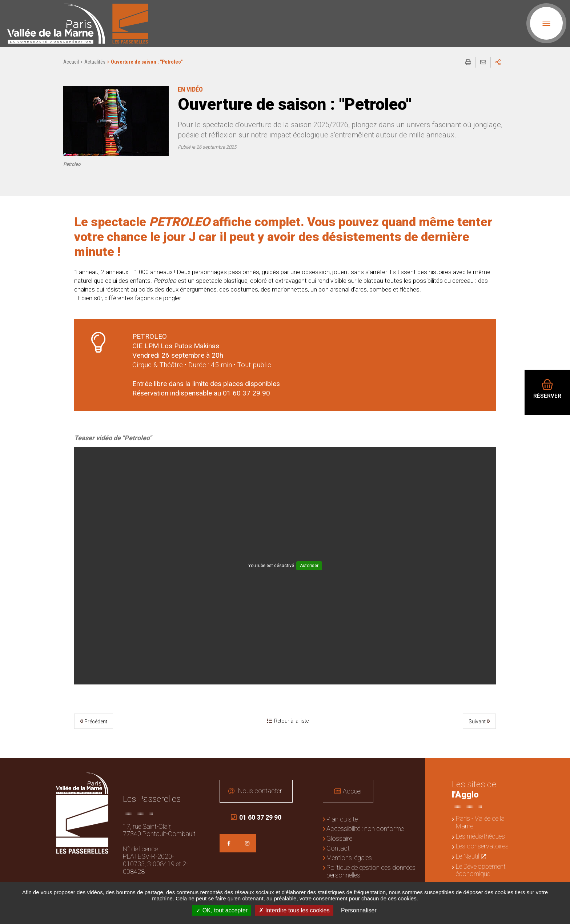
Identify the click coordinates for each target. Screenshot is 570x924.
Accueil (71, 62)
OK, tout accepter (222, 910)
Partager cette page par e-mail (483, 62)
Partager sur (498, 62)
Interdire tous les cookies (294, 910)
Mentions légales (349, 858)
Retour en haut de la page (559, 769)
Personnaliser (359, 910)
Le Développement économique (481, 870)
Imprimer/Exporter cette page (468, 62)
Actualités (95, 62)
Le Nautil (467, 856)
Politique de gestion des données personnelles (371, 871)
